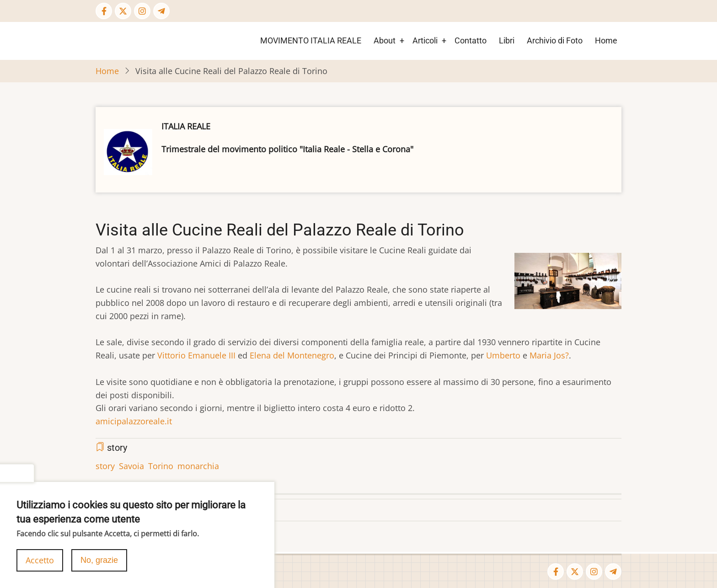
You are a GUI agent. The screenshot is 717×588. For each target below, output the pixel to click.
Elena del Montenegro (292, 355)
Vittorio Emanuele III (196, 355)
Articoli (425, 40)
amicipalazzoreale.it (134, 421)
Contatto (471, 40)
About (385, 40)
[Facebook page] (104, 11)
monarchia (198, 466)
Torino (161, 466)
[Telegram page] (161, 11)
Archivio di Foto (555, 40)
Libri (507, 40)
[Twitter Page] (123, 11)
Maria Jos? (549, 355)
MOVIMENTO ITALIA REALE (311, 40)
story (105, 466)
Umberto (503, 355)
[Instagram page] (142, 11)
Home (606, 40)
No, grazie (99, 566)
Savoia (131, 466)
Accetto (40, 566)
